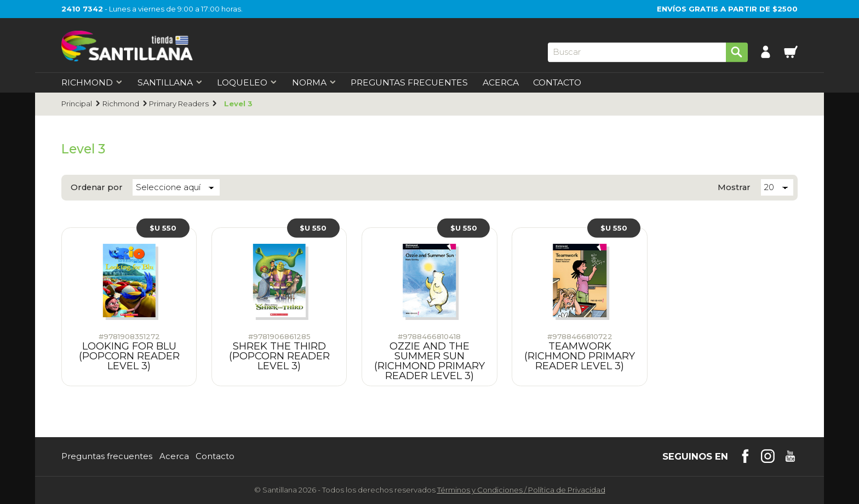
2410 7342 (82, 9)
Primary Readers (179, 104)
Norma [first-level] (314, 83)
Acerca (501, 83)
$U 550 (163, 228)
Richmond (121, 104)
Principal (77, 104)
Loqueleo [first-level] (247, 83)
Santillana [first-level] (170, 83)
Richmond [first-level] (92, 83)
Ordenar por (97, 188)
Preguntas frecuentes (107, 457)
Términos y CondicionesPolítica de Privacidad (521, 490)
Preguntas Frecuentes (409, 83)
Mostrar (734, 188)
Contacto (557, 83)
